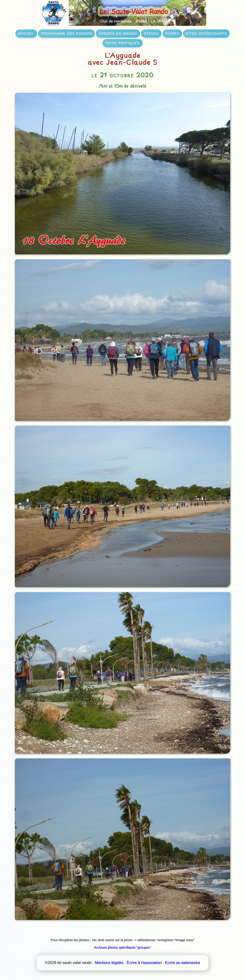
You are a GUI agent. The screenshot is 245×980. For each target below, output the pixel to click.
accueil (26, 33)
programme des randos (66, 33)
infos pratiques (122, 43)
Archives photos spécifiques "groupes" (122, 947)
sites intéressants (206, 33)
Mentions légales (109, 963)
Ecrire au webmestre (182, 963)
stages (151, 33)
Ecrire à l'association (144, 963)
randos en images (118, 33)
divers (172, 33)
